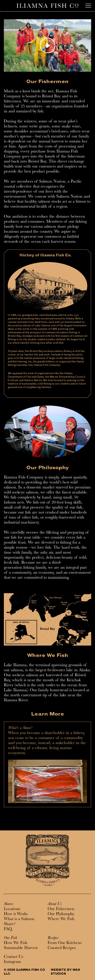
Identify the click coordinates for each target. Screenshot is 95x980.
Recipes (53, 938)
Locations (12, 909)
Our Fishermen (61, 909)
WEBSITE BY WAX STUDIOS (65, 972)
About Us (55, 904)
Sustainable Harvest (21, 948)
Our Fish (10, 938)
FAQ (8, 929)
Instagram (12, 962)
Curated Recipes (62, 948)
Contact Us (13, 957)
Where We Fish (61, 919)
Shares (8, 904)
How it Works (16, 914)
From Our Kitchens (65, 943)
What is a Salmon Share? (19, 922)
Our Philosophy (61, 914)
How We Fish (16, 943)
